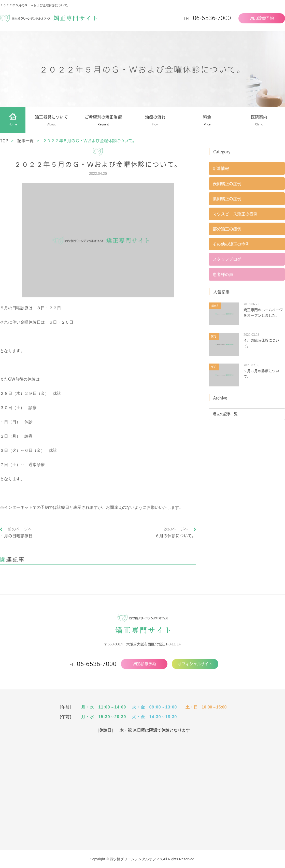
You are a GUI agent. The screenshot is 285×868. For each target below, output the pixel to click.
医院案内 (259, 121)
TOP (4, 140)
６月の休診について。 (176, 536)
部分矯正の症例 (227, 229)
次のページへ (176, 529)
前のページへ (20, 529)
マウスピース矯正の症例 (235, 214)
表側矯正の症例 (227, 184)
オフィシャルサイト (195, 664)
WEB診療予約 (262, 18)
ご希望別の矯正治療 (103, 121)
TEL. (92, 665)
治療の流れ (155, 121)
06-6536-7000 (212, 18)
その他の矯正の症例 (231, 245)
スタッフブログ (227, 260)
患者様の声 (223, 275)
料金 (207, 121)
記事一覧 (25, 140)
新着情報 (221, 168)
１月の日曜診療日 (16, 536)
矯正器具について (51, 121)
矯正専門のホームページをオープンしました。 (263, 313)
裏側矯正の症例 (227, 199)
